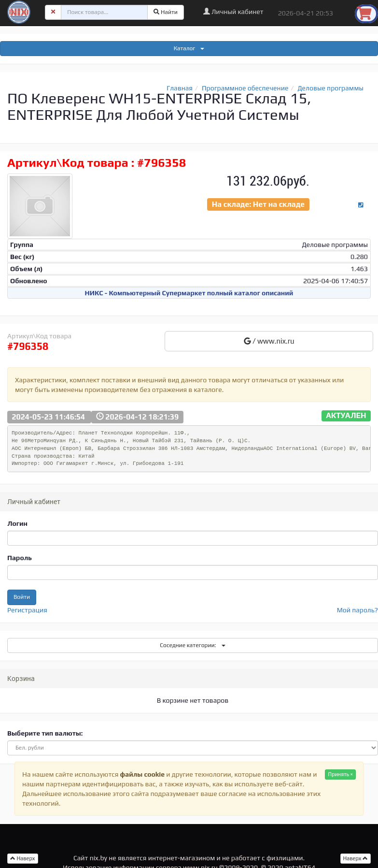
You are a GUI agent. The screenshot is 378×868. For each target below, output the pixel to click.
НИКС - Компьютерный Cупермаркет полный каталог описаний (189, 293)
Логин (17, 523)
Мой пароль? (357, 610)
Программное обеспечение (245, 88)
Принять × (340, 774)
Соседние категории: (192, 645)
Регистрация (27, 610)
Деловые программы (331, 88)
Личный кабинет (233, 12)
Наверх (356, 858)
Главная (180, 88)
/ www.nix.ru (269, 341)
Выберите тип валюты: (45, 733)
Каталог (189, 48)
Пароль (20, 558)
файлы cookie (142, 774)
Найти (166, 12)
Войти (22, 597)
